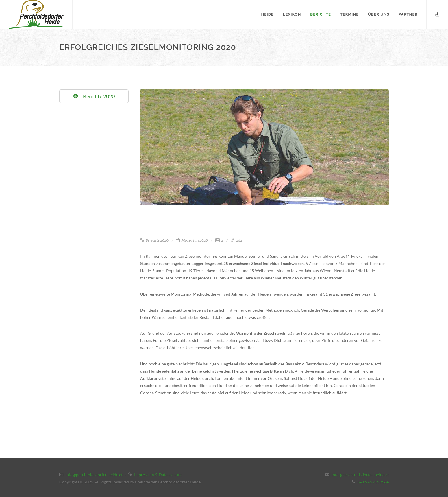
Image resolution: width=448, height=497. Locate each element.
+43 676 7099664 (373, 482)
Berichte (320, 14)
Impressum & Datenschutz (158, 475)
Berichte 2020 (154, 240)
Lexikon (292, 14)
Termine (349, 14)
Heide (267, 14)
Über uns (379, 14)
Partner (408, 14)
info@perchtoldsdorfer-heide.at (94, 475)
